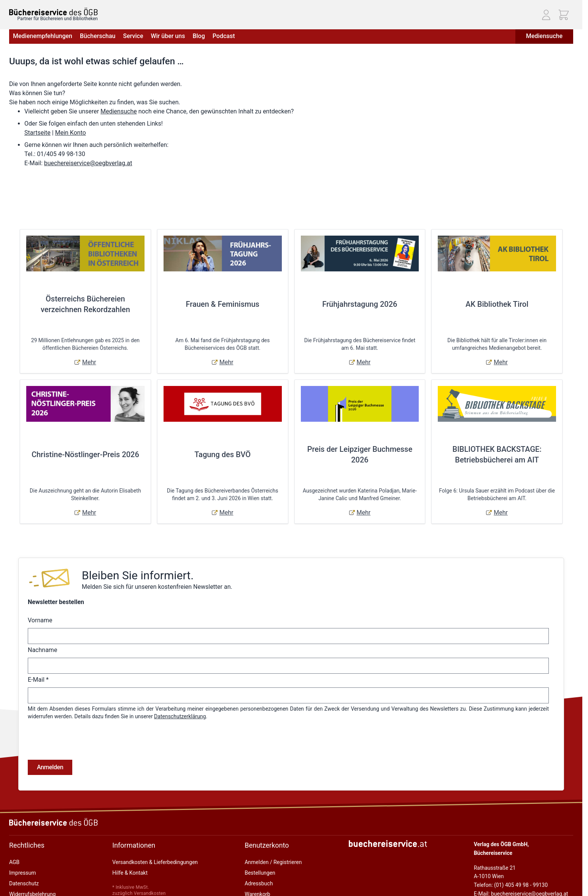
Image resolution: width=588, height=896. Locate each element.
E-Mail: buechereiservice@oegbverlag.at (521, 863)
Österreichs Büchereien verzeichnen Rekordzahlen (85, 304)
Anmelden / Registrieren (273, 832)
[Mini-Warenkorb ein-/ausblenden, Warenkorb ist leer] (564, 15)
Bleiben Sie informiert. (138, 575)
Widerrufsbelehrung (32, 864)
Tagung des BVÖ (222, 454)
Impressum (22, 842)
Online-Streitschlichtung (37, 874)
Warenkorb (257, 864)
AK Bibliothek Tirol (497, 304)
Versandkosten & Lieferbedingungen (155, 832)
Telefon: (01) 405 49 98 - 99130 (511, 855)
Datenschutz (24, 853)
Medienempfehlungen (43, 36)
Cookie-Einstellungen (34, 885)
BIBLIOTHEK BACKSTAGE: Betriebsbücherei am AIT (497, 454)
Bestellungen (260, 842)
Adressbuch (259, 853)
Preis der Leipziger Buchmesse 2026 (360, 454)
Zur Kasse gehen (264, 874)
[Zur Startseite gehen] (53, 12)
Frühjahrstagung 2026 (360, 304)
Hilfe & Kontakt (130, 842)
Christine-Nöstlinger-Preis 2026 (85, 454)
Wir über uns (168, 36)
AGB (14, 832)
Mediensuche (544, 36)
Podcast (224, 36)
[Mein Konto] (546, 15)
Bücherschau (98, 36)
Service (133, 36)
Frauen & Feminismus (222, 304)
